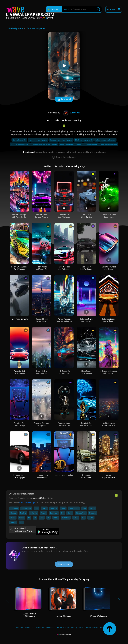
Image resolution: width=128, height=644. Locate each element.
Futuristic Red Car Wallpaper (19, 372)
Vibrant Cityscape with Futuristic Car (19, 216)
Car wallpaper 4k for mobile (71, 144)
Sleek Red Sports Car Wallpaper (19, 476)
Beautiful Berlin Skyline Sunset (42, 320)
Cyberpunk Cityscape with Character (109, 372)
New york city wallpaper (38, 140)
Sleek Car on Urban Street (86, 476)
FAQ (102, 627)
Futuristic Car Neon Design (19, 424)
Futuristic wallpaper (36, 28)
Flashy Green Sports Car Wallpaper (19, 268)
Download (64, 99)
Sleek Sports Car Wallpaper (86, 372)
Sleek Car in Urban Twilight (86, 216)
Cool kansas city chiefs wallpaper (44, 144)
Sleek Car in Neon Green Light (109, 216)
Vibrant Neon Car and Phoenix (42, 216)
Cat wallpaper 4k (91, 144)
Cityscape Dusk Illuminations (42, 476)
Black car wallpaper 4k (84, 140)
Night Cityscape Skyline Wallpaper (109, 424)
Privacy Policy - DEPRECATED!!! (84, 627)
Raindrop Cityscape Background (42, 424)
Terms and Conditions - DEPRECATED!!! (52, 627)
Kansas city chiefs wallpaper (61, 140)
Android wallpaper (28, 503)
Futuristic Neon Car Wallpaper (64, 268)
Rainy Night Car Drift (19, 319)
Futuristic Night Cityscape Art (86, 320)
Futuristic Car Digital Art (64, 475)
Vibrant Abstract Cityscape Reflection (64, 320)
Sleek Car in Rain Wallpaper (86, 268)
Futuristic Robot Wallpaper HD (64, 424)
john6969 (71, 113)
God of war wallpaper (109, 144)
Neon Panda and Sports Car (42, 268)
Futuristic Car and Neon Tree (86, 424)
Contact (20, 627)
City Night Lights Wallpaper (109, 476)
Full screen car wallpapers (105, 140)
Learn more (64, 564)
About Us (29, 627)
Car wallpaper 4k (19, 140)
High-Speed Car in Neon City (64, 372)
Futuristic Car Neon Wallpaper (64, 216)
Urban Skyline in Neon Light (42, 372)
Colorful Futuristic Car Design (109, 268)
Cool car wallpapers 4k (20, 144)
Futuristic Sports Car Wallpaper (109, 320)
